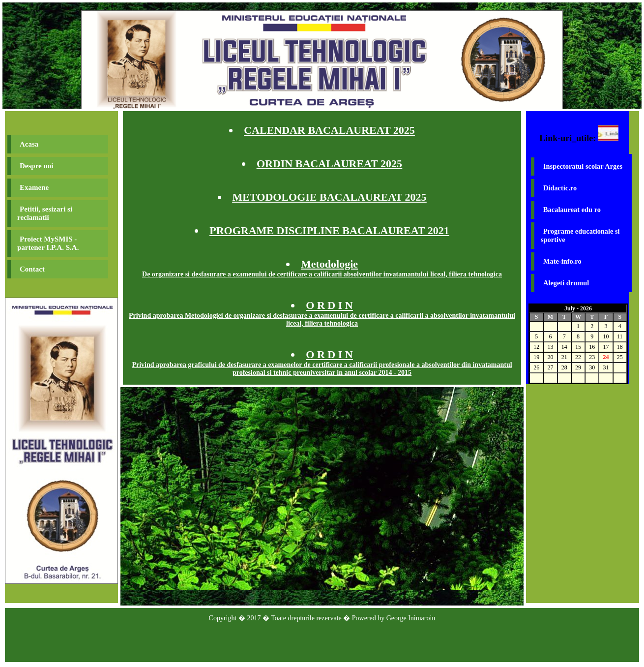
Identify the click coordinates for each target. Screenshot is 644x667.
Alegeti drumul (566, 283)
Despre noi (36, 166)
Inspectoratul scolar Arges (583, 166)
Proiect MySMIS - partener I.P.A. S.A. (48, 243)
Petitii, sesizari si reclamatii (45, 213)
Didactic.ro (560, 188)
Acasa (29, 144)
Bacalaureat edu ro (572, 210)
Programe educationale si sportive (580, 235)
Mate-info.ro (562, 261)
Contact (32, 269)
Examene (34, 187)
